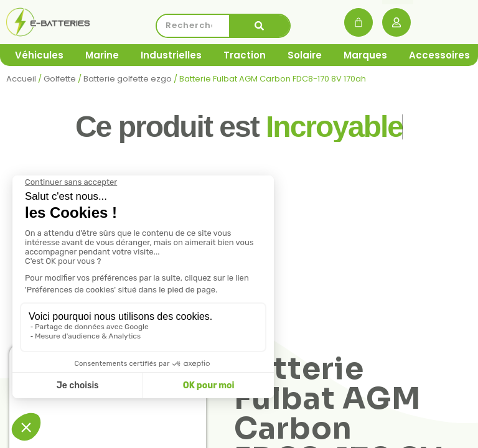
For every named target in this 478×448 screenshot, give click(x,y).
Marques (365, 55)
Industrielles (171, 55)
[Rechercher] (260, 26)
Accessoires (439, 55)
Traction (245, 55)
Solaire (305, 55)
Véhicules (39, 55)
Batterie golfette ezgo (128, 79)
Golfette (60, 79)
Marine (102, 55)
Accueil (21, 79)
